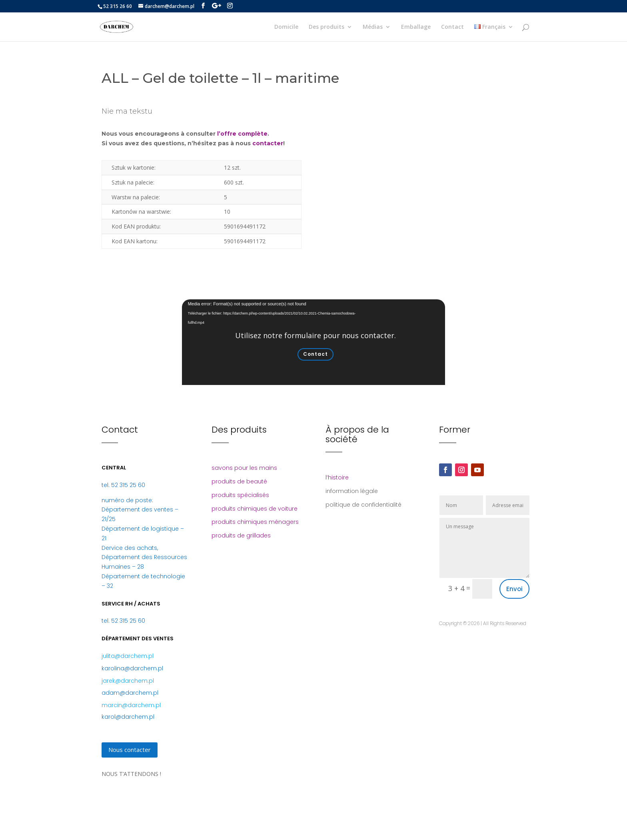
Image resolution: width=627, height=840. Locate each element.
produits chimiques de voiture (255, 509)
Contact (452, 27)
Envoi (514, 589)
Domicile (286, 27)
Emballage (416, 27)
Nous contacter (130, 750)
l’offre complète (242, 134)
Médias (373, 27)
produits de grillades (241, 535)
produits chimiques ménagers (255, 522)
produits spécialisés (240, 495)
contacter (268, 143)
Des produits (326, 27)
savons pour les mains (244, 468)
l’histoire (337, 477)
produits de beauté (239, 481)
